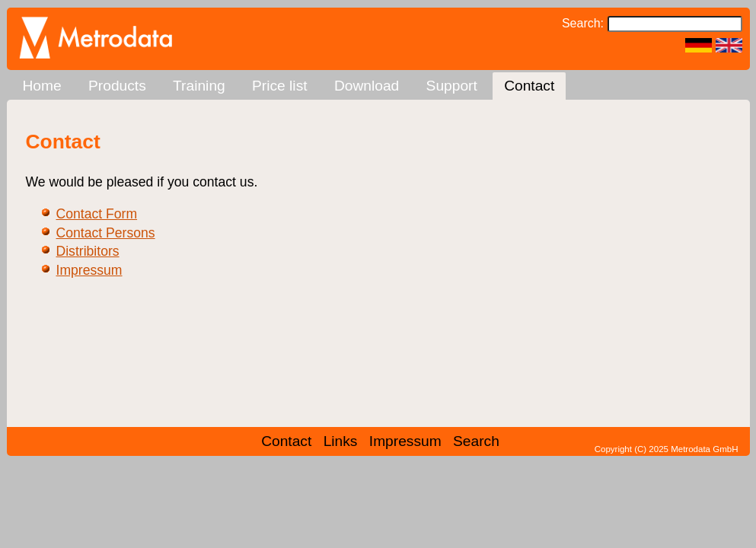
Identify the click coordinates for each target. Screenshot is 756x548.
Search (476, 441)
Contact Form (97, 214)
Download (367, 86)
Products (117, 86)
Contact (529, 86)
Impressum (89, 270)
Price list (280, 86)
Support (452, 86)
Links (341, 441)
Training (199, 86)
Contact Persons (106, 233)
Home (42, 86)
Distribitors (88, 251)
